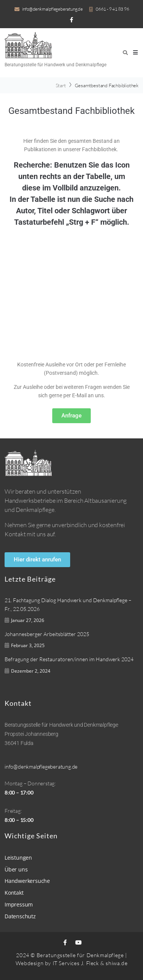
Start (61, 85)
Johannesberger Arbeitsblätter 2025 (47, 634)
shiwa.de (116, 963)
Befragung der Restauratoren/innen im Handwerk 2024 (69, 659)
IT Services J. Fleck (76, 963)
